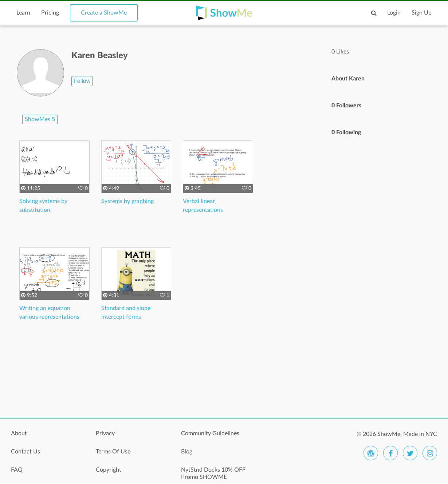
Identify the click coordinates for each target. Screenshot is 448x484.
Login (394, 13)
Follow (82, 81)
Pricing (50, 13)
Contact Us (25, 452)
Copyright (109, 470)
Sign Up (422, 13)
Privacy (105, 433)
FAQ (17, 470)
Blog (187, 452)
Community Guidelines (210, 433)
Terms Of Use (113, 452)
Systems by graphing (127, 201)
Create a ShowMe (104, 13)
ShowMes (40, 119)
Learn (23, 13)
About (19, 433)
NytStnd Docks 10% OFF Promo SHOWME (213, 473)
